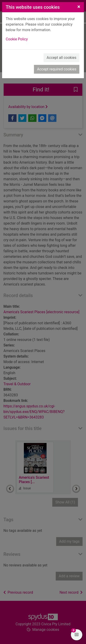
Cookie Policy (17, 39)
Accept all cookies (61, 58)
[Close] (79, 7)
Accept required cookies (57, 69)
